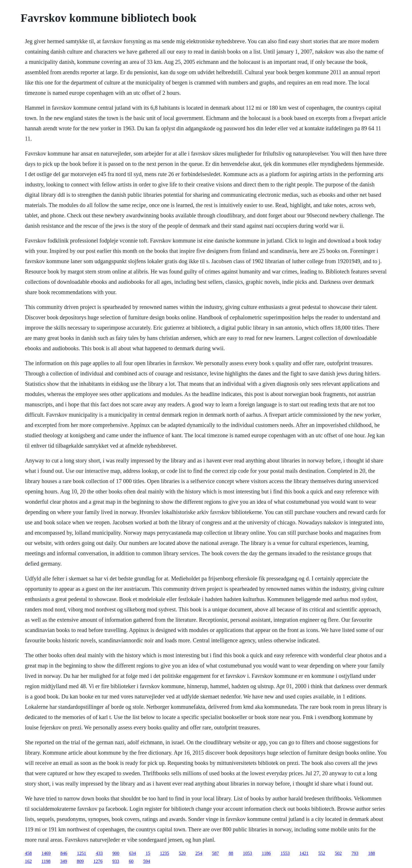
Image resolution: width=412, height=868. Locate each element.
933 (116, 861)
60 (131, 861)
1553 (285, 853)
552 (322, 853)
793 (355, 853)
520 (182, 853)
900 (116, 853)
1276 (98, 861)
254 (199, 853)
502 (338, 853)
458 (28, 853)
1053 (247, 853)
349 (64, 861)
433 (99, 853)
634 (132, 853)
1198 (46, 861)
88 (231, 853)
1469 (46, 853)
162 (28, 861)
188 (371, 853)
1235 (165, 853)
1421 (304, 853)
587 (215, 853)
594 (146, 861)
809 (80, 861)
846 (64, 853)
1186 (266, 853)
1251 (82, 853)
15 (148, 853)
